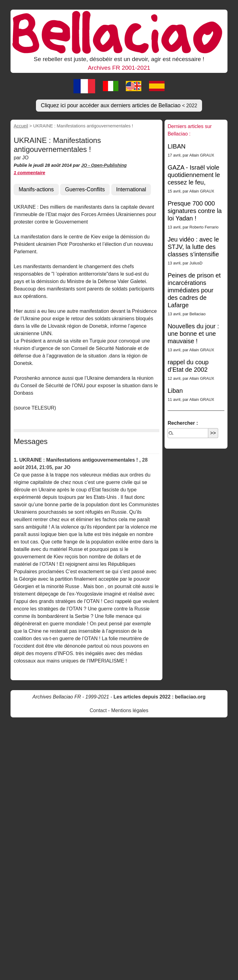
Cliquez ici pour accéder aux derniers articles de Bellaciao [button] (119, 105)
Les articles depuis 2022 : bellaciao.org (159, 697)
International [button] (131, 189)
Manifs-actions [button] (36, 189)
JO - (86, 165)
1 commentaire (29, 173)
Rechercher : (183, 423)
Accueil (21, 126)
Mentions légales (130, 710)
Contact (98, 710)
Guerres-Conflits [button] (85, 189)
